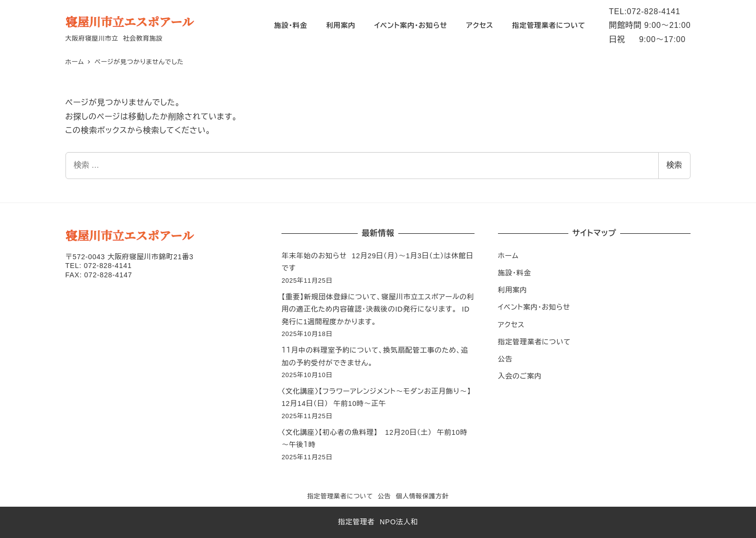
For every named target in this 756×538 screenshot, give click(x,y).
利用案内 (513, 290)
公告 (505, 359)
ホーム (508, 256)
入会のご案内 (520, 376)
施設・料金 (515, 273)
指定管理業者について (534, 342)
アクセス (511, 325)
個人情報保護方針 (422, 496)
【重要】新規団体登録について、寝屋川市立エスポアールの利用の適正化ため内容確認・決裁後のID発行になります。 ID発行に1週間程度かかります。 (378, 309)
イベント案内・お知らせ (534, 307)
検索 (674, 165)
